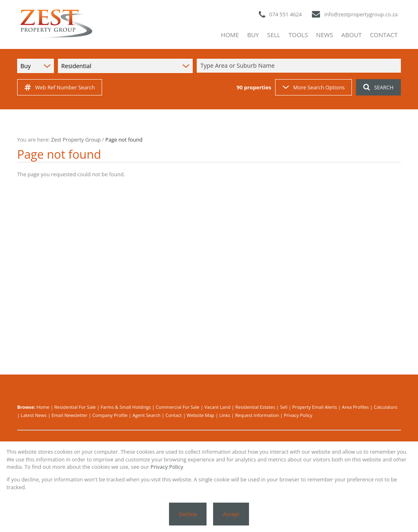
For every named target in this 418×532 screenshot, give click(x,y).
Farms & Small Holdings (126, 407)
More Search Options (313, 87)
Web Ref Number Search (60, 87)
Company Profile (110, 415)
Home (43, 407)
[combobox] (300, 66)
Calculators (386, 407)
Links (225, 415)
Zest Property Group (76, 140)
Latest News (34, 415)
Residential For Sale (75, 407)
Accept (231, 514)
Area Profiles (356, 407)
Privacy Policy (298, 415)
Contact (173, 415)
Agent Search (147, 415)
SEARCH (378, 87)
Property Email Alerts (315, 407)
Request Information (257, 415)
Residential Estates (255, 407)
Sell (284, 407)
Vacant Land (218, 407)
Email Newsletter (69, 415)
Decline (188, 514)
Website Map (200, 415)
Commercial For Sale (178, 407)
